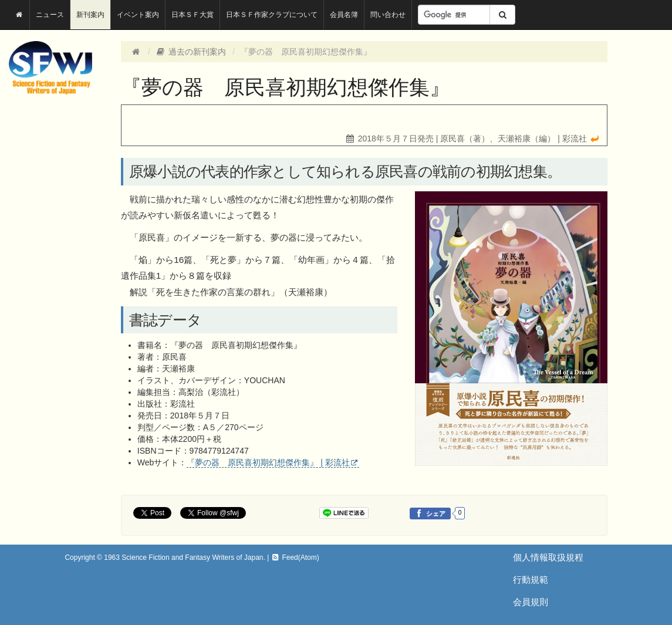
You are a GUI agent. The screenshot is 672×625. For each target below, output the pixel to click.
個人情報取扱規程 (548, 557)
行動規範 (531, 580)
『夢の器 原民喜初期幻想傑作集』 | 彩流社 (268, 462)
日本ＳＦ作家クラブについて (272, 15)
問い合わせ (388, 15)
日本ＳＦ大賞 (193, 15)
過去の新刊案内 (191, 52)
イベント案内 (138, 15)
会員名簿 (344, 15)
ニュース (50, 15)
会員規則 (531, 602)
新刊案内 (90, 15)
